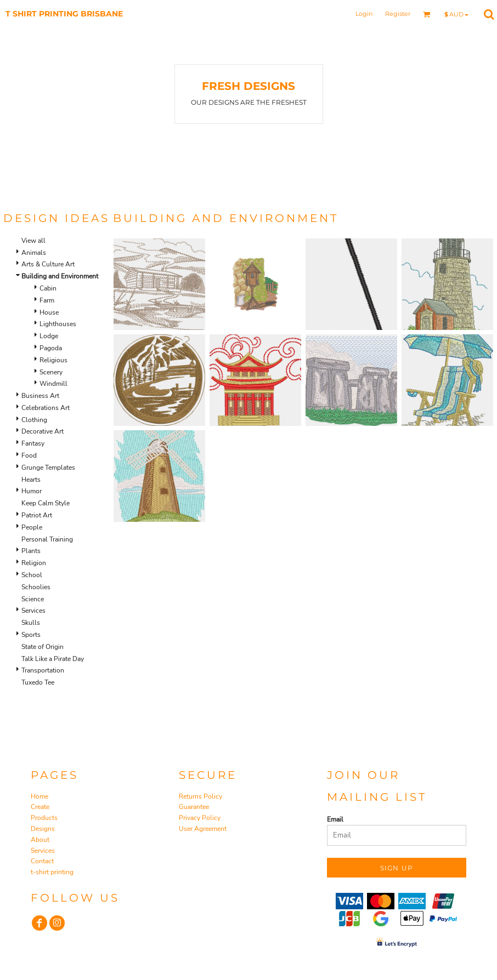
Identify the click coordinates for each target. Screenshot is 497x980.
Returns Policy (201, 796)
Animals (34, 253)
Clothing (34, 420)
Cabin (48, 288)
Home (39, 796)
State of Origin (43, 647)
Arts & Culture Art (48, 264)
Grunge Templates (48, 468)
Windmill (53, 384)
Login (364, 14)
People (32, 527)
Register (398, 14)
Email (335, 819)
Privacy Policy (200, 818)
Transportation (43, 670)
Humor (32, 491)
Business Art (40, 396)
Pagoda (51, 348)
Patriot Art (37, 515)
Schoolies (36, 587)
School (32, 575)
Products (44, 818)
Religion (34, 563)
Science (33, 599)
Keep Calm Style (46, 503)
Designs (43, 829)
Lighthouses (58, 324)
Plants (31, 551)
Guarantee (194, 807)
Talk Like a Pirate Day (53, 659)
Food (29, 455)
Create (40, 807)
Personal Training (47, 539)
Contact (42, 861)
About (40, 840)
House (49, 312)
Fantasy (33, 443)
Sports (31, 635)
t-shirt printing (52, 872)
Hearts (31, 480)
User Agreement (203, 829)
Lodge (49, 336)
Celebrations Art (46, 408)
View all (33, 241)
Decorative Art (43, 431)
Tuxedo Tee (38, 682)
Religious (53, 360)
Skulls (31, 623)
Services (33, 611)
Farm (47, 300)
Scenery (51, 372)
